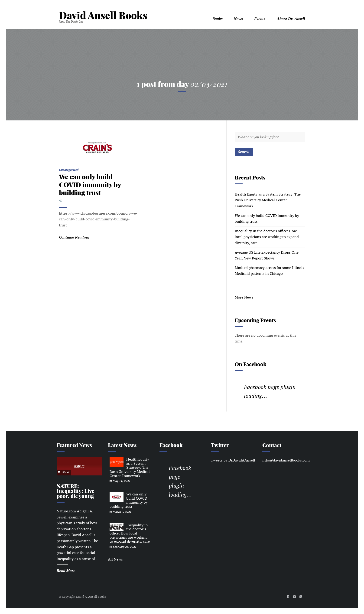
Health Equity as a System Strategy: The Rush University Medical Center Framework (268, 200)
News (238, 19)
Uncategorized (69, 170)
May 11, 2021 (122, 481)
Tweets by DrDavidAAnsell (233, 460)
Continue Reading (74, 237)
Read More (66, 571)
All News (115, 559)
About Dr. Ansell (291, 19)
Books (218, 19)
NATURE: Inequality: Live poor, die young (75, 491)
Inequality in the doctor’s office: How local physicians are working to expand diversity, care (267, 237)
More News (244, 297)
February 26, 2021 (125, 547)
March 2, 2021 (122, 512)
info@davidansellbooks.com (286, 460)
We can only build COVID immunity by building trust (129, 500)
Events (260, 19)
